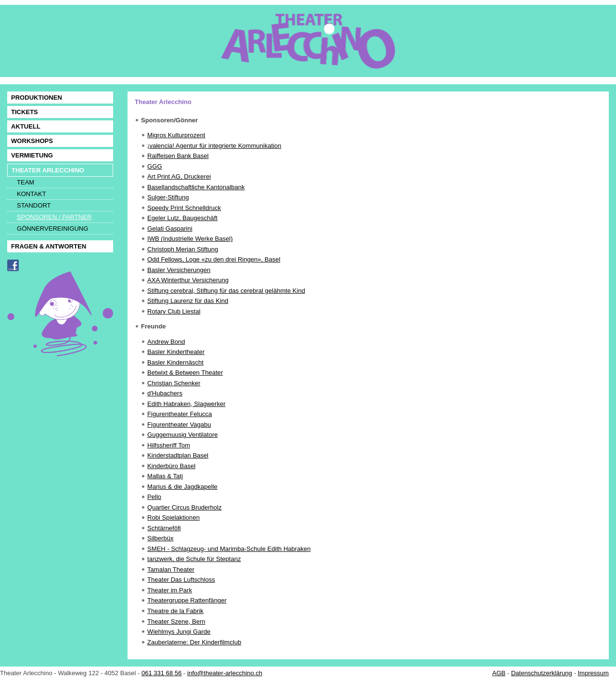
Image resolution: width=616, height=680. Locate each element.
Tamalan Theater (171, 569)
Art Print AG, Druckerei (179, 177)
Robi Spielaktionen (173, 517)
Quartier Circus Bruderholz (184, 507)
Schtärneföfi (164, 528)
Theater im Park (170, 590)
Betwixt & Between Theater (185, 373)
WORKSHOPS (32, 141)
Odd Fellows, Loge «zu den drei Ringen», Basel (214, 259)
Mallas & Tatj (165, 476)
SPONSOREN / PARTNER (54, 217)
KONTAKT (32, 194)
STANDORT (34, 205)
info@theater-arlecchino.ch (225, 673)
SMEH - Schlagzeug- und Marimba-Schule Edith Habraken (229, 549)
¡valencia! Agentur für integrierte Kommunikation (214, 146)
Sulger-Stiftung (168, 197)
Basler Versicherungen (179, 270)
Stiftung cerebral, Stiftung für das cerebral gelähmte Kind (226, 291)
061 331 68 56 (161, 673)
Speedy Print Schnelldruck (184, 208)
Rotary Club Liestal (174, 311)
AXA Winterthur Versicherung (188, 280)
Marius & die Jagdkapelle (182, 487)
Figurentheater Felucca (180, 414)
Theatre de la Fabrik (175, 611)
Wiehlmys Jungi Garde (179, 632)
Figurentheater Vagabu (179, 425)
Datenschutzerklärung (542, 673)
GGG (154, 166)
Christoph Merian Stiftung (183, 249)
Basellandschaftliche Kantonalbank (196, 187)
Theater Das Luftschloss (181, 580)
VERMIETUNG (32, 155)
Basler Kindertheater (176, 352)
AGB (499, 673)
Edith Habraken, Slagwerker (186, 404)
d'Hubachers (165, 393)
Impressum (593, 673)
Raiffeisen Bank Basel (178, 156)
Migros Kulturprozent (176, 135)
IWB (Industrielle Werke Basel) (190, 239)
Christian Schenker (174, 383)
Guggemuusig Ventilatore (183, 435)
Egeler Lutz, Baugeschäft (182, 218)
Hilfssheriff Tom (169, 445)
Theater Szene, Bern (176, 621)
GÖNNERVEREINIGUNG (52, 229)
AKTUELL (26, 126)
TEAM (26, 182)
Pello (154, 497)
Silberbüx (160, 538)
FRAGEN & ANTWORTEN (49, 246)
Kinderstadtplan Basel (178, 455)
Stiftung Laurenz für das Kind (188, 301)
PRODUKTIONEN (37, 98)
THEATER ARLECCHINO (48, 170)
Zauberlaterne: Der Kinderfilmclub (194, 642)
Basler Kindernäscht (175, 362)
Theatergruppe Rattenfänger (187, 600)
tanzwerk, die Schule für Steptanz (194, 559)
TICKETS (25, 112)
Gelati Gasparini (170, 229)
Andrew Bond (166, 342)
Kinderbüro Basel (171, 466)
